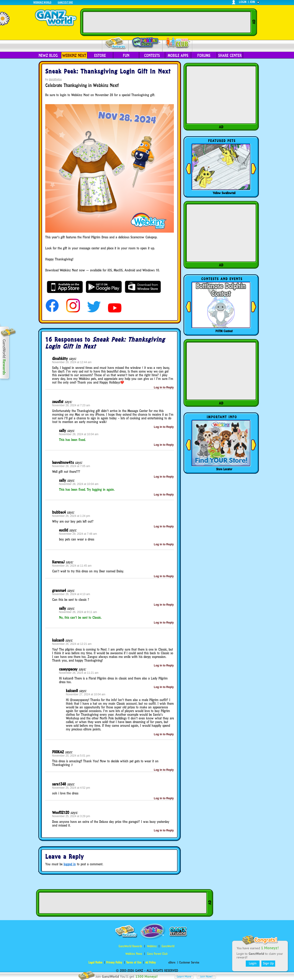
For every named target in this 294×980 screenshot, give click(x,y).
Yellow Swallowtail (224, 193)
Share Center (230, 56)
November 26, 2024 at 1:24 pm (71, 516)
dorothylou (55, 79)
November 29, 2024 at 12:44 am (72, 362)
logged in (70, 864)
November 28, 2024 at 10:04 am (79, 434)
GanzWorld (168, 946)
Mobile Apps (178, 56)
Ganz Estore (65, 2)
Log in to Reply (164, 387)
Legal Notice (95, 962)
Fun (126, 56)
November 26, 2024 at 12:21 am (72, 644)
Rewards (116, 43)
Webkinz (152, 946)
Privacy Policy (114, 962)
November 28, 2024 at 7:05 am (71, 466)
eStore (100, 56)
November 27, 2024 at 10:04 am (86, 694)
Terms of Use (134, 962)
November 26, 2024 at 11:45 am (72, 566)
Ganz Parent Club (157, 954)
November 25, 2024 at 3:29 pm (71, 816)
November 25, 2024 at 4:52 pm (71, 788)
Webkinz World (42, 2)
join (252, 2)
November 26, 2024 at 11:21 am (79, 673)
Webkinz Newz (146, 43)
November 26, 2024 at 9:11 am (78, 612)
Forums (204, 56)
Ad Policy (150, 962)
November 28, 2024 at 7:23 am (71, 405)
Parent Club (177, 43)
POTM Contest (224, 331)
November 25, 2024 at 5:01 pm (71, 756)
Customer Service (189, 962)
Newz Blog (48, 56)
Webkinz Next (74, 56)
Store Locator (224, 469)
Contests (152, 56)
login (243, 2)
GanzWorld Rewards (130, 946)
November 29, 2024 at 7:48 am (78, 534)
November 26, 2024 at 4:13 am (71, 594)
